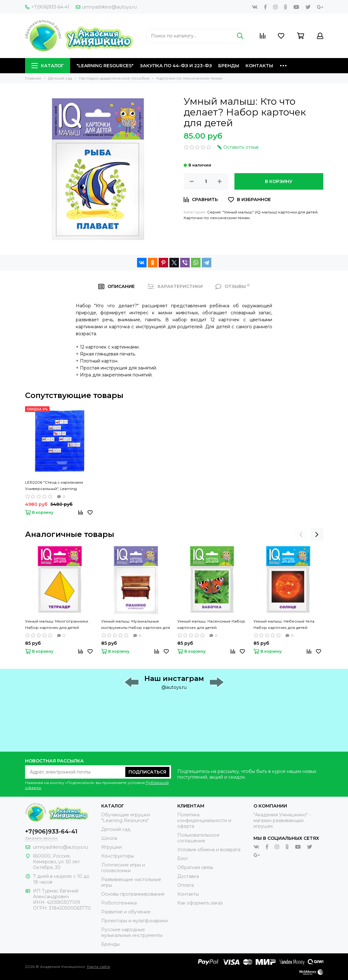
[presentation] (301, 534)
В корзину (279, 181)
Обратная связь (195, 867)
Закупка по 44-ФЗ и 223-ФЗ (176, 66)
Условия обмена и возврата (209, 850)
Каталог (48, 66)
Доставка (188, 876)
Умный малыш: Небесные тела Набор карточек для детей (284, 624)
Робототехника (119, 903)
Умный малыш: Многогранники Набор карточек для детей (57, 624)
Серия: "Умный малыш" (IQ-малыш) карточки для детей (262, 212)
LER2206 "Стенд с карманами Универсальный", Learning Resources (54, 486)
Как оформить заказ (200, 903)
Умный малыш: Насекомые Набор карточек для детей (211, 624)
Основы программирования (133, 894)
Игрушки (112, 847)
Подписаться (147, 772)
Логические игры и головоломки (123, 868)
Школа (109, 838)
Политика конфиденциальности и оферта (204, 820)
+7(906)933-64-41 (47, 7)
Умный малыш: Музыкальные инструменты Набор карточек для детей (136, 625)
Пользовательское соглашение (198, 838)
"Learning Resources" (105, 66)
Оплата (186, 885)
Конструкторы (118, 856)
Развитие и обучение (126, 912)
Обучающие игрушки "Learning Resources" (126, 818)
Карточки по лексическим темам (217, 218)
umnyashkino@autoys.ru (106, 7)
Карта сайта (98, 967)
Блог (183, 859)
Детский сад (116, 829)
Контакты (259, 66)
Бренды (229, 66)
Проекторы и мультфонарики (135, 921)
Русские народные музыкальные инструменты (132, 932)
